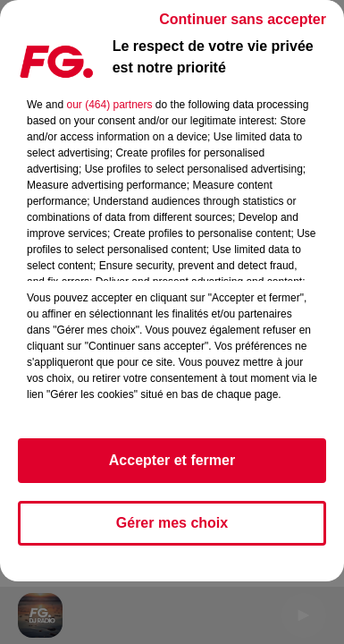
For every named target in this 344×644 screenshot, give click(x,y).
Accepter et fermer (172, 460)
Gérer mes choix (172, 523)
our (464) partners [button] (109, 105)
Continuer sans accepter (243, 19)
